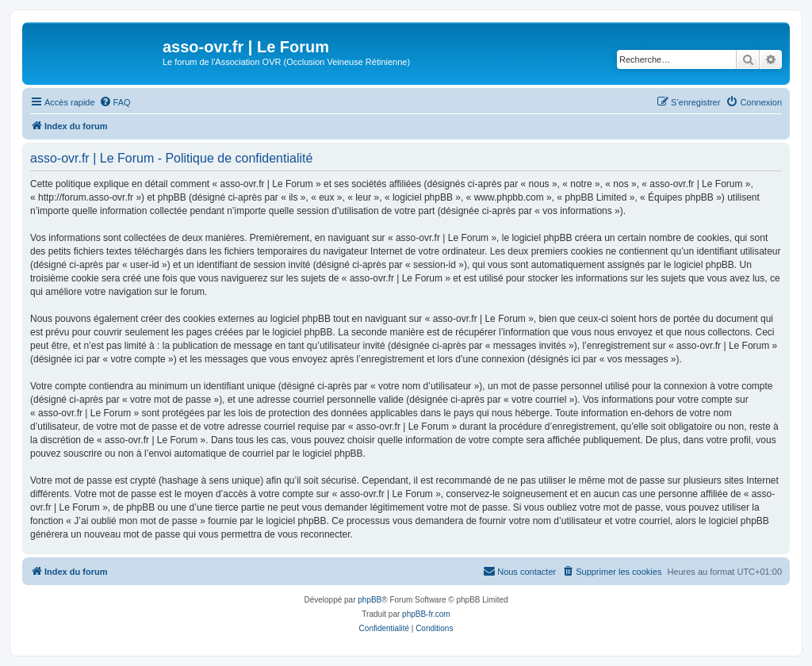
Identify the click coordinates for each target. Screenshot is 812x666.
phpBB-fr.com (426, 614)
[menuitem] (115, 102)
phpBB (370, 600)
